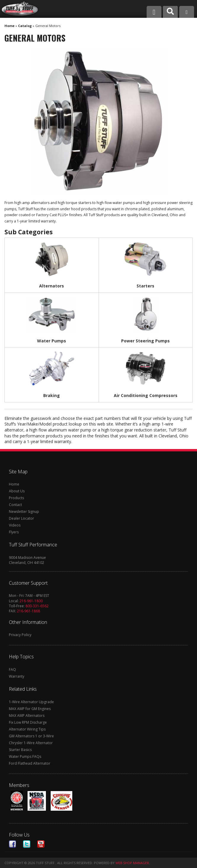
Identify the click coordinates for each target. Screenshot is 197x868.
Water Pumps (52, 341)
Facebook (12, 844)
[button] (170, 12)
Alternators (52, 286)
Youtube (41, 844)
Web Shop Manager (132, 863)
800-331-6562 (37, 606)
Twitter (27, 844)
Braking (52, 395)
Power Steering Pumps (145, 341)
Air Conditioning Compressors (146, 395)
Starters (145, 286)
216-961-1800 (31, 601)
